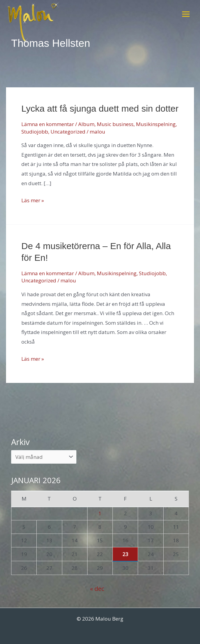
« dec (97, 588)
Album (86, 124)
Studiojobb (35, 132)
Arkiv (20, 442)
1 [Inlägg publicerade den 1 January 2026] (100, 513)
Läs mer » (33, 200)
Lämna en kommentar (48, 124)
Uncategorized (68, 132)
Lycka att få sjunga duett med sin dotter (100, 108)
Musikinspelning (156, 124)
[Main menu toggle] (186, 14)
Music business (115, 124)
